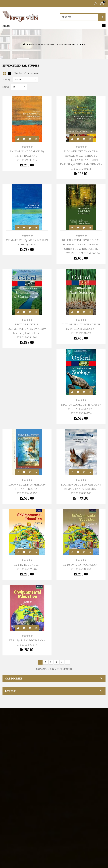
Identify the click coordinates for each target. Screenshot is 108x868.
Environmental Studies (72, 44)
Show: (6, 87)
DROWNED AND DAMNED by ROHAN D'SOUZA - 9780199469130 (27, 489)
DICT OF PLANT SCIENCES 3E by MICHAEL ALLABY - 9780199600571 (81, 329)
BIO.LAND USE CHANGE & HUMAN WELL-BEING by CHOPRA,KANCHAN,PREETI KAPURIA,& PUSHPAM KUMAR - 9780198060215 (81, 160)
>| (68, 662)
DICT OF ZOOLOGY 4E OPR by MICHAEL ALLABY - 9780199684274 (81, 409)
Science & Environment (42, 44)
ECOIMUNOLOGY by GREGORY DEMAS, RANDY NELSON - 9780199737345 (81, 489)
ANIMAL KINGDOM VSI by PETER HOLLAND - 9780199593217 (27, 156)
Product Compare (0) (27, 73)
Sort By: (7, 79)
